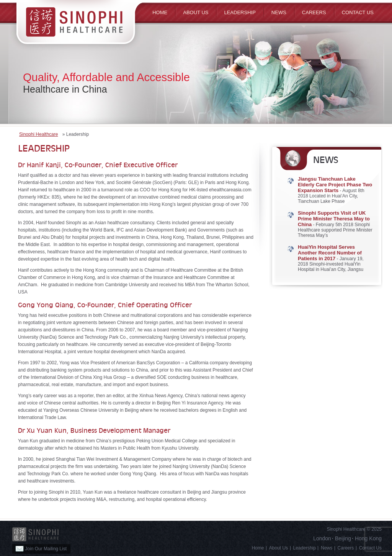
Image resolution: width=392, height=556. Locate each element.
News (279, 12)
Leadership (240, 12)
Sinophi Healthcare (38, 134)
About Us (278, 548)
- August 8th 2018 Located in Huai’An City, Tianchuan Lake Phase (335, 190)
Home (160, 12)
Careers (314, 12)
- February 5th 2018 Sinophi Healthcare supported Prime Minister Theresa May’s (335, 224)
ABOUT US (196, 12)
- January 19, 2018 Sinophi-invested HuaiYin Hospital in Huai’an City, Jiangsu (331, 258)
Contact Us (358, 12)
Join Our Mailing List (41, 549)
